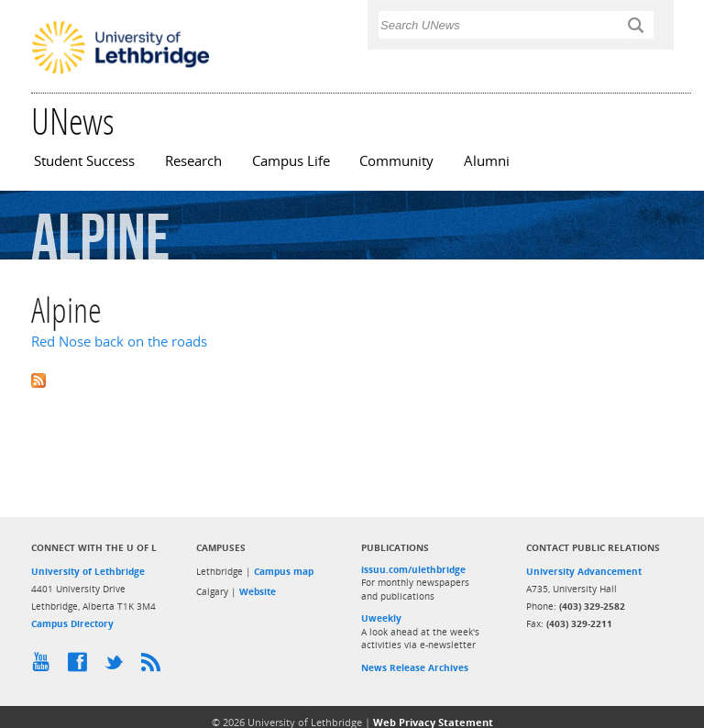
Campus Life (291, 161)
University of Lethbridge (88, 571)
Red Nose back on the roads (119, 342)
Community (396, 161)
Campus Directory (72, 623)
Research (193, 161)
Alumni (487, 161)
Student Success (84, 161)
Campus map (284, 571)
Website (258, 591)
